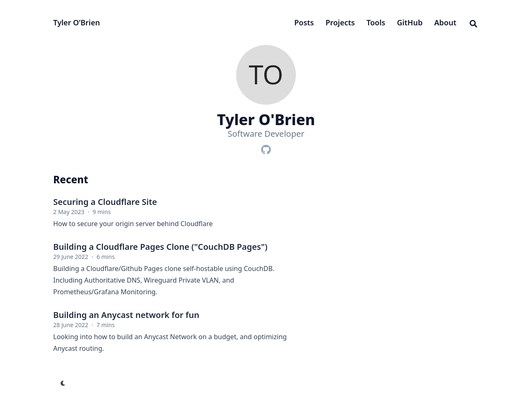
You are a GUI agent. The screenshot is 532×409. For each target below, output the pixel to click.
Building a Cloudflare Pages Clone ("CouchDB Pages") (160, 247)
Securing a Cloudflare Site (105, 202)
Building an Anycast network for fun (126, 315)
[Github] (266, 148)
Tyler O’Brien (76, 22)
